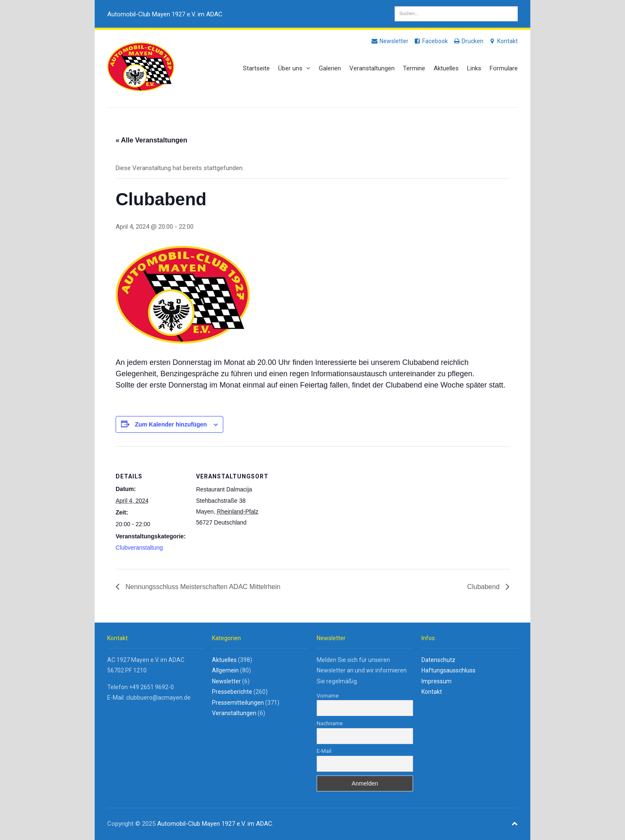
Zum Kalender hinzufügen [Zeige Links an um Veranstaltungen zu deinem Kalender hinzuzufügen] (171, 424)
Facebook (431, 41)
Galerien (330, 68)
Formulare (504, 68)
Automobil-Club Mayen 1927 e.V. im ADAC (165, 14)
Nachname (330, 723)
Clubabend (484, 587)
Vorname (328, 696)
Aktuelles (446, 68)
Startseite (256, 68)
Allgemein (225, 670)
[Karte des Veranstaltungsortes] (321, 504)
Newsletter (390, 41)
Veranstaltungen (372, 68)
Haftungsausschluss (448, 670)
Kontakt (503, 41)
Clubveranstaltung (139, 548)
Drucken (468, 41)
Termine (414, 68)
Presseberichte (232, 692)
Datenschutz (438, 660)
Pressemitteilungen (238, 703)
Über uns (294, 68)
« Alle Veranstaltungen (151, 140)
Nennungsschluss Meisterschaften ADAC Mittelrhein (202, 587)
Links (474, 68)
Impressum (436, 681)
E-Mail (324, 751)
